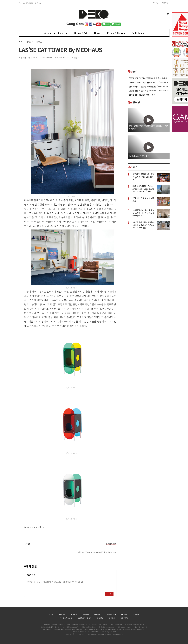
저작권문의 (124, 618)
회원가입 (165, 3)
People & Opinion (116, 33)
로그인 (156, 3)
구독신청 (86, 614)
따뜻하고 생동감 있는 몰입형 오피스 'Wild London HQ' (149, 82)
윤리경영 (100, 618)
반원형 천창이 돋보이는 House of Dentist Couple (149, 91)
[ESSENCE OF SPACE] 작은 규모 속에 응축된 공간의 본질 (149, 78)
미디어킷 (124, 614)
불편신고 (112, 618)
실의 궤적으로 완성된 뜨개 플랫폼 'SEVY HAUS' (149, 87)
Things (38, 42)
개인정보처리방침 (66, 618)
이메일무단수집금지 (85, 618)
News (97, 33)
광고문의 (97, 614)
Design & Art (81, 33)
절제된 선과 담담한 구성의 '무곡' (143, 95)
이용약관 (136, 614)
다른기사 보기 (111, 544)
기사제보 (74, 614)
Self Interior (138, 33)
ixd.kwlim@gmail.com (115, 634)
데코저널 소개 (111, 614)
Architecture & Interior (56, 33)
